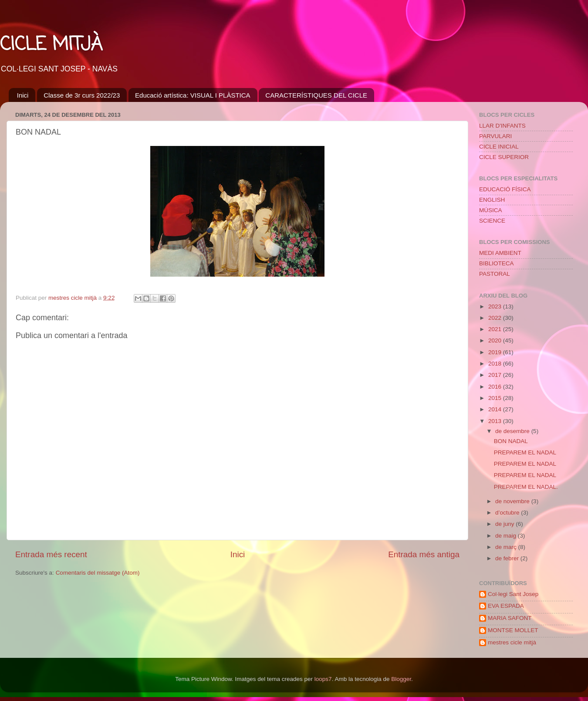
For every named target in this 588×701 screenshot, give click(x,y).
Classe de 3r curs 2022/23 (82, 95)
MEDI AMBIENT (500, 253)
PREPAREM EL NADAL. (526, 487)
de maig (507, 536)
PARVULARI (495, 136)
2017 (496, 375)
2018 (496, 364)
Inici (23, 95)
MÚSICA (491, 210)
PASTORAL (495, 274)
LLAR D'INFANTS (502, 126)
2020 (496, 340)
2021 (496, 329)
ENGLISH (492, 200)
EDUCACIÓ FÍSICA (505, 189)
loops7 (323, 679)
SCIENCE (492, 221)
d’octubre (508, 513)
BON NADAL (511, 441)
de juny (505, 524)
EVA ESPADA (506, 606)
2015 (496, 398)
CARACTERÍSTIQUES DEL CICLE (316, 95)
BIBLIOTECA (497, 263)
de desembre (513, 431)
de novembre (513, 501)
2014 (496, 409)
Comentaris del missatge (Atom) (98, 573)
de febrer (508, 558)
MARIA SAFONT (510, 618)
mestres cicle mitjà (512, 642)
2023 (496, 306)
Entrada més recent (51, 554)
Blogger (401, 679)
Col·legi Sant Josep (513, 594)
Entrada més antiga (424, 554)
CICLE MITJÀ (51, 45)
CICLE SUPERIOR (504, 157)
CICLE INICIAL (499, 147)
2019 (496, 352)
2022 (496, 318)
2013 (496, 421)
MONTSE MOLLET (513, 630)
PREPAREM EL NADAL (525, 452)
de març (507, 547)
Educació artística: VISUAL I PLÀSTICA (193, 95)
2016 (496, 387)
